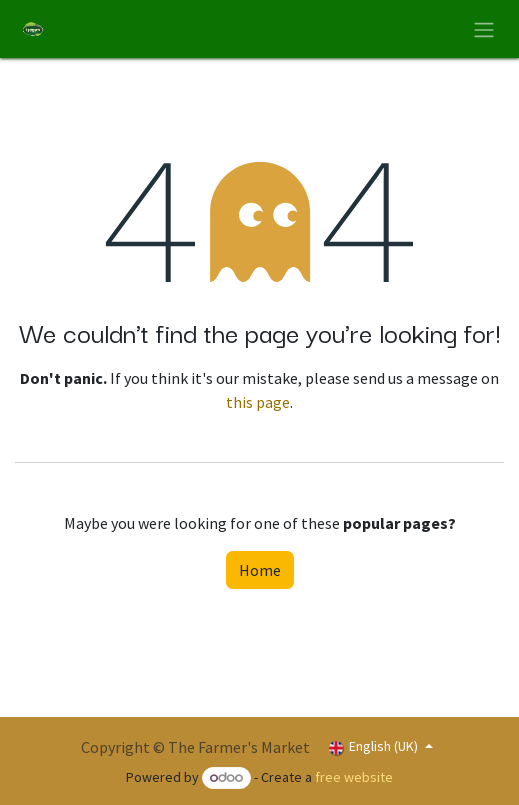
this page (258, 402)
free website (354, 777)
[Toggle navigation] (484, 29)
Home (260, 570)
